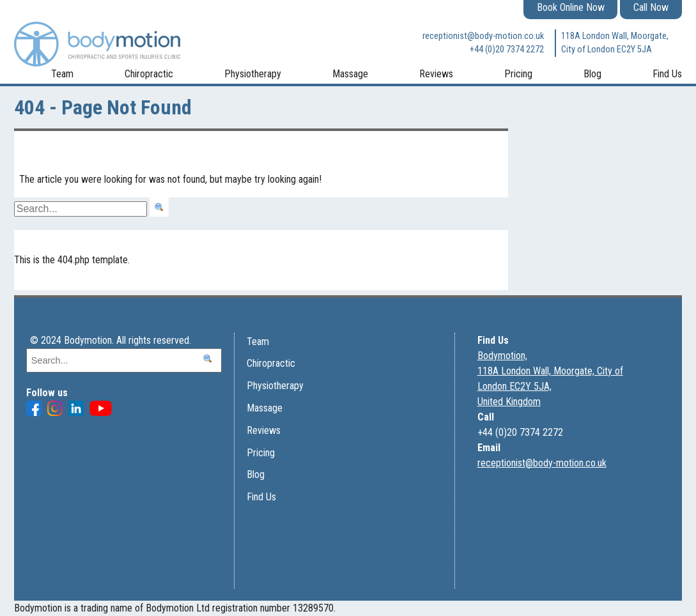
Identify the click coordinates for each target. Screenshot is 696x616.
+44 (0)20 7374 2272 (507, 50)
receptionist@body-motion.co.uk (483, 36)
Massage (350, 74)
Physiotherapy (253, 74)
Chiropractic (149, 74)
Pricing (518, 74)
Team (62, 74)
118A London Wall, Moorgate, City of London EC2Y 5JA (615, 43)
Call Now (651, 7)
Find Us (667, 74)
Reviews (436, 74)
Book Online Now (571, 7)
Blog (592, 74)
